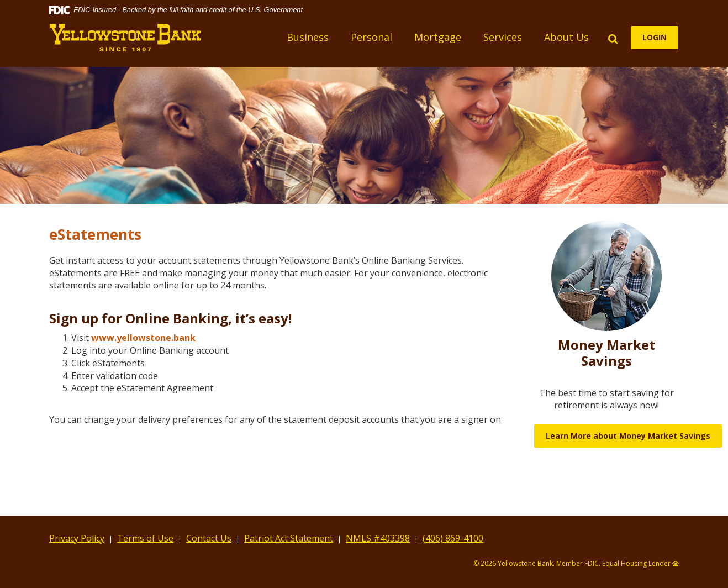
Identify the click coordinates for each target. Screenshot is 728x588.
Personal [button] (372, 37)
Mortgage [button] (438, 37)
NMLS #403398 (378, 538)
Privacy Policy (77, 538)
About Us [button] (567, 37)
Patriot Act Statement (289, 538)
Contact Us (209, 538)
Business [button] (308, 37)
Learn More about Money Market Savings (628, 436)
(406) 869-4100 (453, 538)
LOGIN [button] (655, 37)
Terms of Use (145, 538)
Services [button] (503, 37)
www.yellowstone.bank (143, 338)
